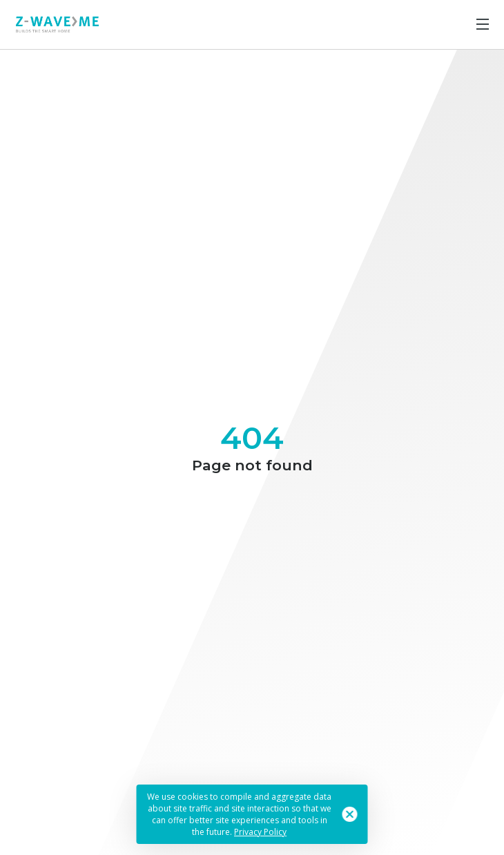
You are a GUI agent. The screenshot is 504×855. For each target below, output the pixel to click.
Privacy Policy (260, 832)
